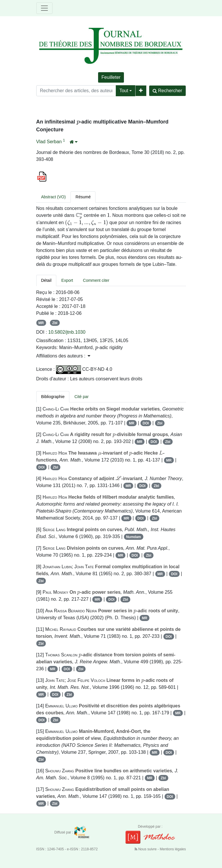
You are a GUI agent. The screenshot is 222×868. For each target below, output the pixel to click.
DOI (146, 423)
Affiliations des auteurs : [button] (63, 356)
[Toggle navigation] (44, 8)
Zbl (55, 323)
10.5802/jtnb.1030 (67, 332)
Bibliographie (53, 397)
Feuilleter (111, 77)
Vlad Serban (50, 142)
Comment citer (96, 280)
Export (67, 280)
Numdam (133, 537)
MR (41, 323)
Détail (46, 280)
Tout (124, 91)
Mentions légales (173, 849)
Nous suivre (146, 849)
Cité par (81, 397)
